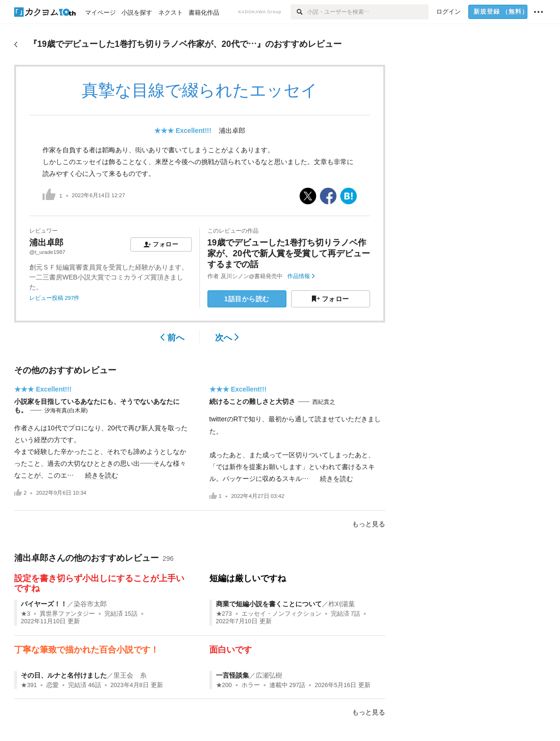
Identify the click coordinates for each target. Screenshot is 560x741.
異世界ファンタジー (67, 614)
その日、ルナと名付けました (64, 675)
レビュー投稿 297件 (54, 298)
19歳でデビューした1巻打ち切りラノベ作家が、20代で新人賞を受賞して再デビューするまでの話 (289, 254)
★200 (224, 685)
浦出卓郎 (232, 131)
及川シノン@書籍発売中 (252, 276)
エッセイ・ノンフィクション (281, 614)
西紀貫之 (324, 402)
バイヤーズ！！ (44, 604)
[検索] (299, 12)
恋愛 (52, 685)
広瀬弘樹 (269, 675)
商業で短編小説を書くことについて (269, 604)
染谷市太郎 (90, 604)
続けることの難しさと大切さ (252, 401)
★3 (26, 614)
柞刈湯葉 (342, 604)
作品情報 (301, 276)
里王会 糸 (130, 675)
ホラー (251, 685)
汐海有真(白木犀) (66, 410)
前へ (172, 338)
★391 (29, 685)
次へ (227, 338)
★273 (224, 614)
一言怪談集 (233, 675)
